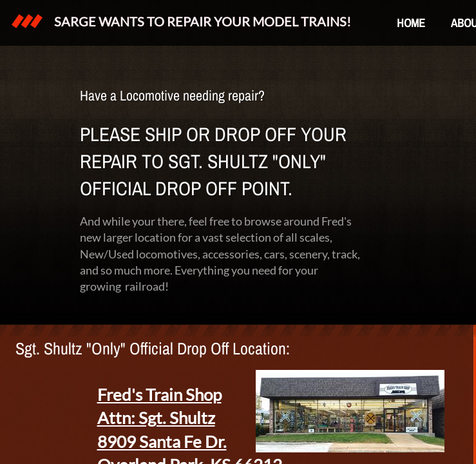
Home (411, 23)
